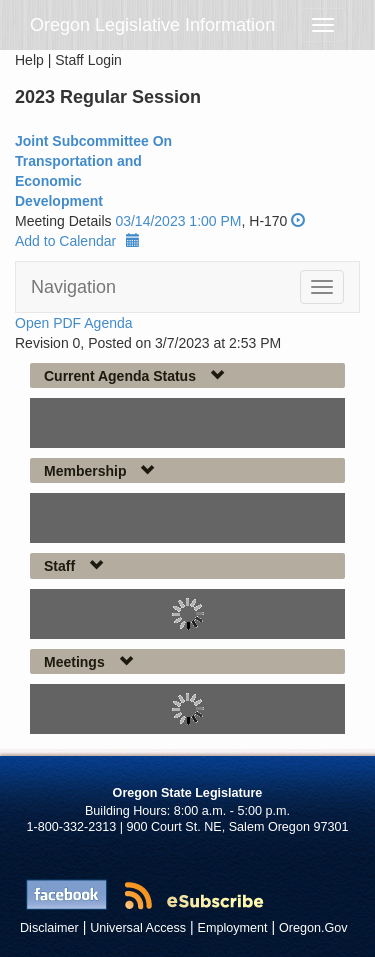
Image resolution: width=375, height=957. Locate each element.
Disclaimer (49, 928)
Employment (233, 928)
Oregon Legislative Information (152, 25)
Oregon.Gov (313, 928)
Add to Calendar (77, 241)
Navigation (73, 287)
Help (29, 60)
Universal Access (138, 928)
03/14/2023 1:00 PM (178, 221)
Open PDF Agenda (74, 323)
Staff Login (88, 60)
